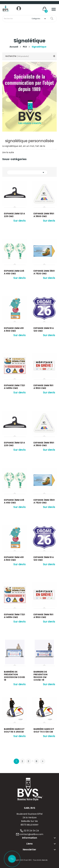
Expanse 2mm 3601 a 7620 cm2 (44, 272)
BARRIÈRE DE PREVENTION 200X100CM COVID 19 (14, 676)
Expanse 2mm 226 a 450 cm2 (14, 272)
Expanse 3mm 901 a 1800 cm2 (43, 616)
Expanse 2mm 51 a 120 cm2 (44, 329)
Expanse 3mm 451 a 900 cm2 (14, 559)
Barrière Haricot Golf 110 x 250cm (14, 730)
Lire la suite (8, 152)
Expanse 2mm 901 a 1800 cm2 (43, 387)
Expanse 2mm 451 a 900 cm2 (14, 329)
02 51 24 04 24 (31, 831)
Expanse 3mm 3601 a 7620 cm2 (44, 501)
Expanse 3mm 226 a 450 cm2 (14, 501)
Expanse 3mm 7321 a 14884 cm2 (14, 616)
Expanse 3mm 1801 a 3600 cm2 (44, 444)
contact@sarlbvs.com (31, 834)
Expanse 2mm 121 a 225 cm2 (14, 215)
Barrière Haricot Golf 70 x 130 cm (44, 730)
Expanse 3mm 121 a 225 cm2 (14, 444)
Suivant (43, 761)
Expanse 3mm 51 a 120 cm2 (44, 559)
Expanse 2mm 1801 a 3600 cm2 (44, 215)
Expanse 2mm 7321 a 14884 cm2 (14, 387)
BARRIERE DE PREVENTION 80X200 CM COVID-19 (40, 676)
